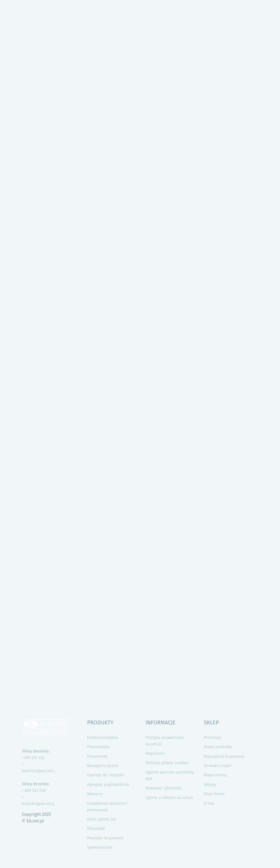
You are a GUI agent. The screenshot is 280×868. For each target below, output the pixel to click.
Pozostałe (96, 828)
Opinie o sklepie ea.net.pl (169, 798)
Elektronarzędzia (103, 737)
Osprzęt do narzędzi (106, 775)
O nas (209, 803)
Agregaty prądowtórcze (108, 784)
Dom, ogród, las (102, 819)
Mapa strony (215, 775)
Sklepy (210, 784)
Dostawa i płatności (164, 788)
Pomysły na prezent (105, 838)
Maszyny (95, 794)
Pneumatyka (99, 747)
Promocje (212, 737)
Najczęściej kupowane (224, 756)
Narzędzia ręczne (103, 766)
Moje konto (214, 794)
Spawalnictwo (100, 847)
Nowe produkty (218, 747)
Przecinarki (97, 756)
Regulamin (155, 753)
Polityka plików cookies (167, 763)
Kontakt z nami (218, 766)
